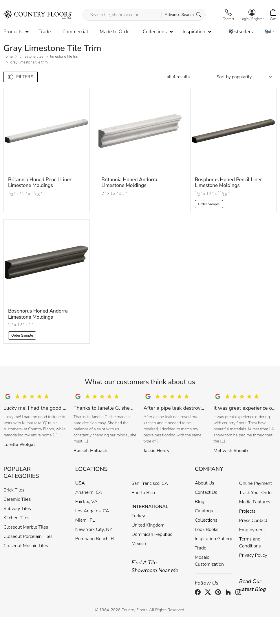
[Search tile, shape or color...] (144, 15)
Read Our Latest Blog (253, 585)
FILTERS (21, 77)
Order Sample (209, 204)
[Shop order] (247, 77)
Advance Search (183, 15)
